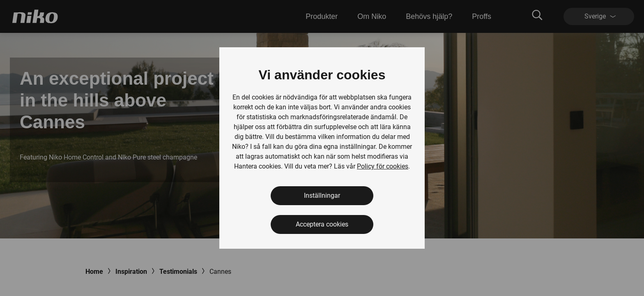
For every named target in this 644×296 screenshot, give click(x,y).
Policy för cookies (383, 166)
